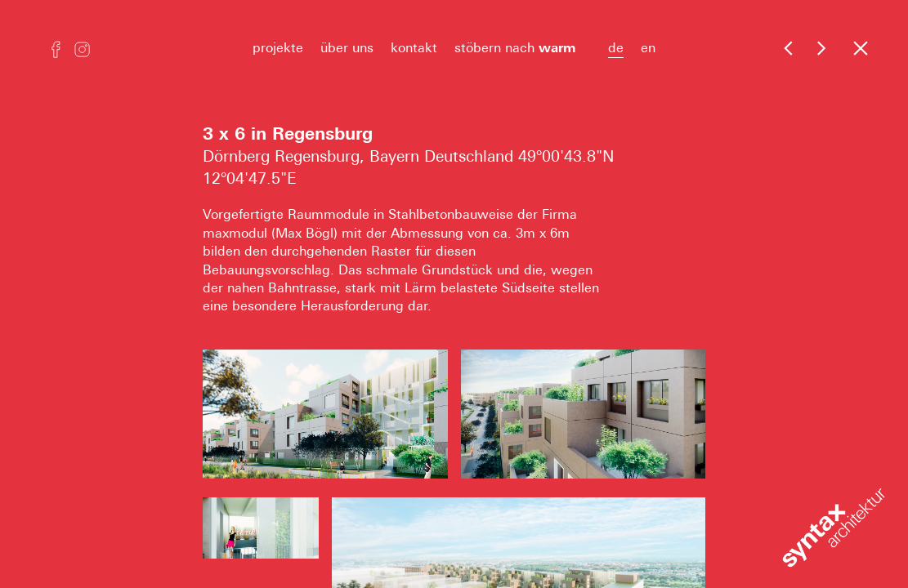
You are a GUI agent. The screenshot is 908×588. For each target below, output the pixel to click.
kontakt (414, 48)
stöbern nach (523, 48)
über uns (347, 48)
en (648, 48)
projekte (278, 48)
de (616, 48)
